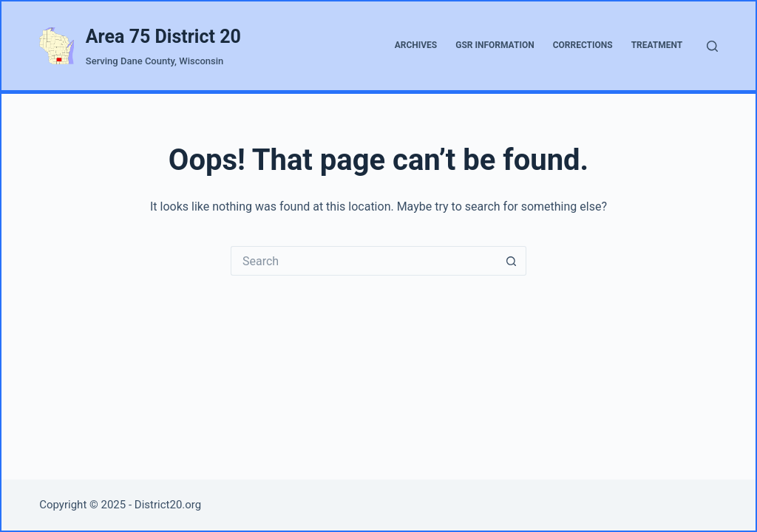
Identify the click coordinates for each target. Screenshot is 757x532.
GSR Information (495, 45)
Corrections (583, 45)
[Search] (712, 46)
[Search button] (512, 261)
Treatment (657, 45)
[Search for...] (364, 261)
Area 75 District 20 (163, 37)
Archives (416, 45)
